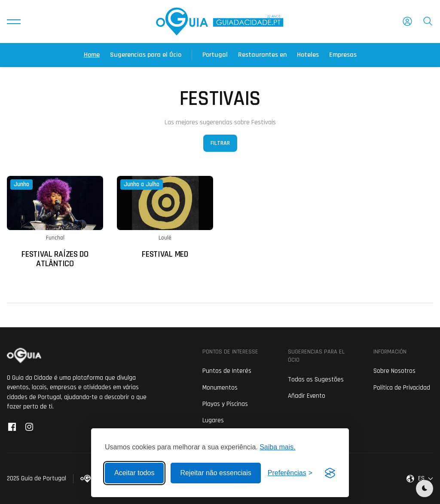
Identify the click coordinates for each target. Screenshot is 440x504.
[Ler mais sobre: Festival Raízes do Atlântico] (55, 222)
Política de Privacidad (402, 388)
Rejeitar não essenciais (215, 473)
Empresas (343, 55)
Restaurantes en (262, 55)
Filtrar (220, 143)
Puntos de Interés (227, 371)
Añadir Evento (307, 396)
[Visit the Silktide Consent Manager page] (330, 473)
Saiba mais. (278, 447)
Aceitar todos (134, 473)
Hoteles (308, 55)
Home (92, 55)
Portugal (215, 55)
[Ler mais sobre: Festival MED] (165, 217)
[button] (14, 22)
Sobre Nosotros (394, 371)
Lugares (213, 420)
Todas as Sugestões (316, 380)
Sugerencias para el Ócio (146, 55)
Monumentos (220, 388)
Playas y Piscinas (225, 404)
